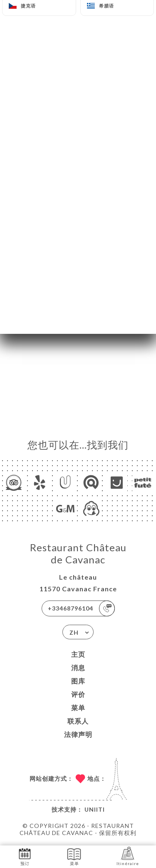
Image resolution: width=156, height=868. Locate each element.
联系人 (78, 721)
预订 (25, 856)
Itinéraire (128, 856)
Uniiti (95, 809)
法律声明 (78, 734)
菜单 (78, 708)
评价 (78, 694)
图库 (78, 681)
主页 (78, 654)
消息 (78, 667)
